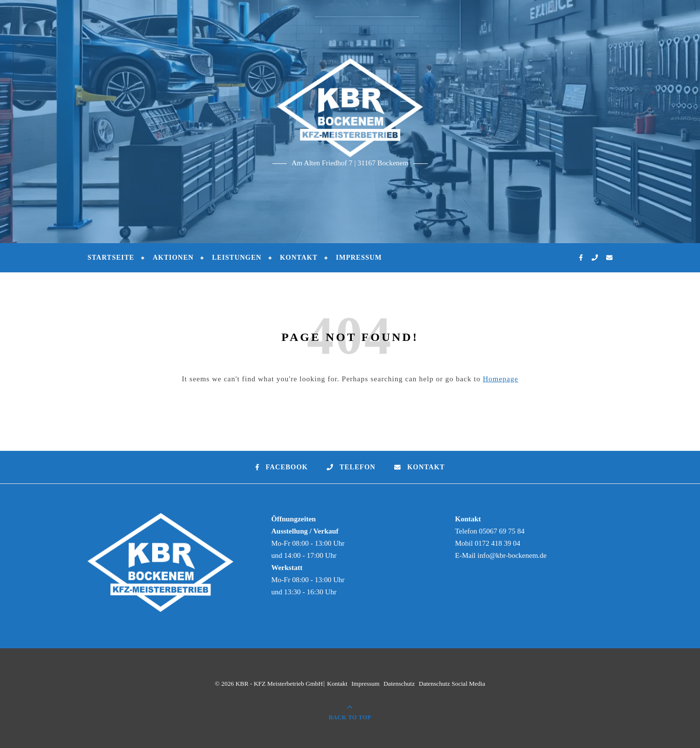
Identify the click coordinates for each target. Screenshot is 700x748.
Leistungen (237, 258)
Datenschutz (399, 684)
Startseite (111, 258)
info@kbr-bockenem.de (512, 555)
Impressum (359, 258)
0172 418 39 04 (497, 543)
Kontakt (299, 258)
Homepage (500, 379)
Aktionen (173, 258)
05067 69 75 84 (502, 531)
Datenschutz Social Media (452, 684)
